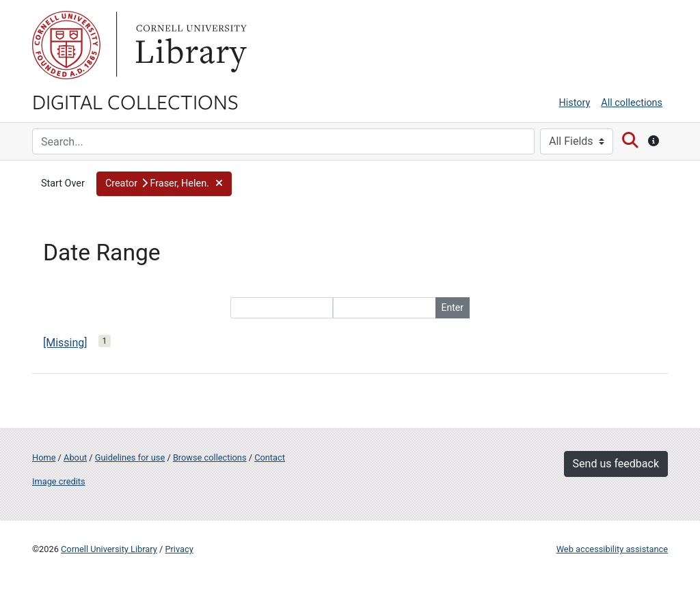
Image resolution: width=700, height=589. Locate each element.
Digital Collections (135, 101)
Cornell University (66, 45)
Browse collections (210, 457)
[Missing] (65, 343)
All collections (632, 103)
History (575, 103)
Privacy (179, 549)
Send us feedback (616, 464)
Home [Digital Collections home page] (44, 457)
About (75, 457)
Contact (270, 457)
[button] (164, 184)
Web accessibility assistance (612, 549)
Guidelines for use (130, 457)
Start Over (63, 183)
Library (189, 45)
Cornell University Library (109, 549)
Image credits (59, 481)
